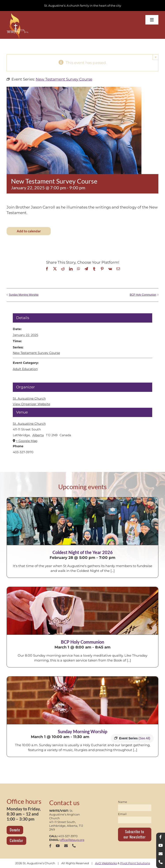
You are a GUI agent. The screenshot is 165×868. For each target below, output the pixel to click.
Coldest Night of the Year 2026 (83, 552)
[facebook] (50, 846)
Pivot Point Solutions (135, 863)
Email (122, 814)
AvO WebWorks (106, 863)
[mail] (66, 846)
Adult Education (25, 369)
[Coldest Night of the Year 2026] (82, 521)
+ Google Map (27, 441)
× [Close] (156, 57)
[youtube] (58, 846)
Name (123, 802)
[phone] (74, 846)
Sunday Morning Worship (24, 295)
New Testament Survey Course (36, 353)
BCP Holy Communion (143, 295)
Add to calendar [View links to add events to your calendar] (29, 231)
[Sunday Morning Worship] (82, 700)
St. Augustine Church (29, 424)
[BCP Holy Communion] (82, 611)
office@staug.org (72, 840)
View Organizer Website (31, 404)
